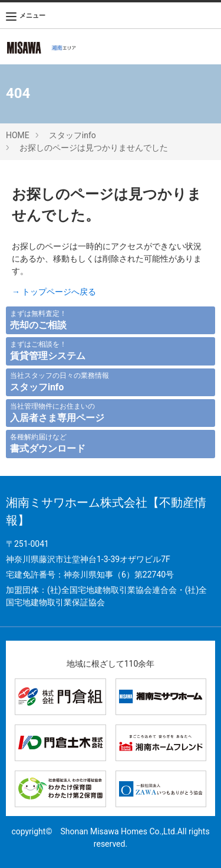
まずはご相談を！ (48, 351)
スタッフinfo (72, 135)
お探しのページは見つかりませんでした (94, 148)
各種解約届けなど (48, 443)
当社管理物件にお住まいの (57, 413)
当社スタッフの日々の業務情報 (60, 382)
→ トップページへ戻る (54, 292)
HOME (18, 135)
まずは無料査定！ (38, 320)
